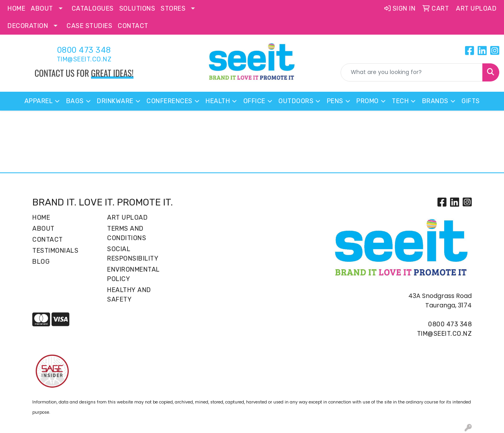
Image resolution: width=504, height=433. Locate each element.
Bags (75, 101)
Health (218, 101)
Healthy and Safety (129, 295)
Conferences (170, 101)
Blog (41, 262)
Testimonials (55, 251)
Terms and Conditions (127, 233)
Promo (368, 101)
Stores (173, 8)
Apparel (39, 101)
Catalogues (93, 8)
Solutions (137, 8)
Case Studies (89, 26)
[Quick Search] (412, 72)
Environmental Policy (133, 274)
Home (16, 8)
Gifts (471, 101)
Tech (400, 101)
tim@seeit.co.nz (84, 59)
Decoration (28, 26)
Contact (133, 26)
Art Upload (127, 217)
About (42, 8)
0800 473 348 (84, 50)
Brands (435, 101)
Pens (335, 101)
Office (254, 101)
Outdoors (296, 101)
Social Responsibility (133, 254)
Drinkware (115, 101)
